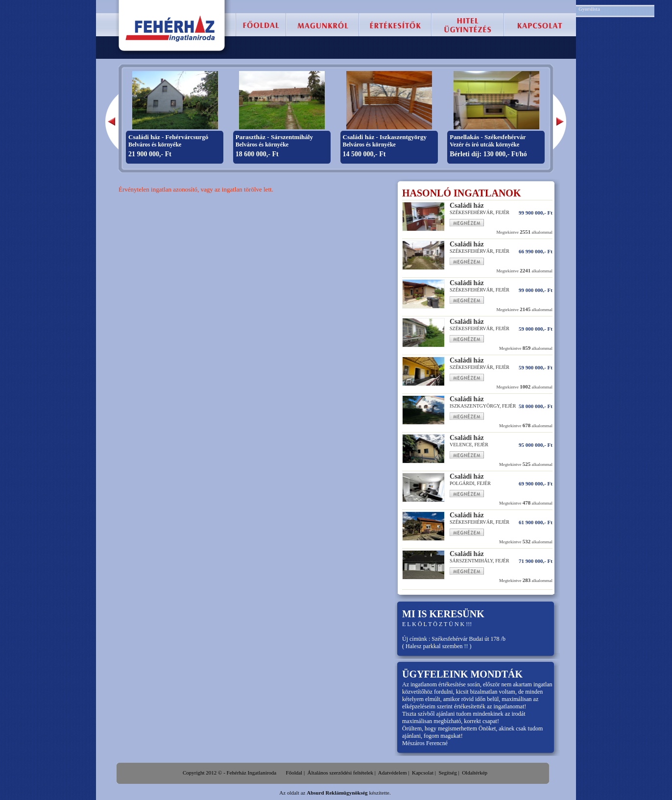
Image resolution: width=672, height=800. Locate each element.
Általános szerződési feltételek (340, 773)
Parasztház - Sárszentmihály (274, 137)
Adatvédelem (393, 773)
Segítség (447, 773)
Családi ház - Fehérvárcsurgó (168, 137)
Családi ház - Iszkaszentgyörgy (385, 137)
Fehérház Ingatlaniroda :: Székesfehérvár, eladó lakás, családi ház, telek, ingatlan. (171, 28)
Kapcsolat (423, 773)
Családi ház (467, 206)
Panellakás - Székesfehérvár (488, 137)
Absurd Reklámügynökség (337, 793)
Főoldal (294, 773)
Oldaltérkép (475, 773)
